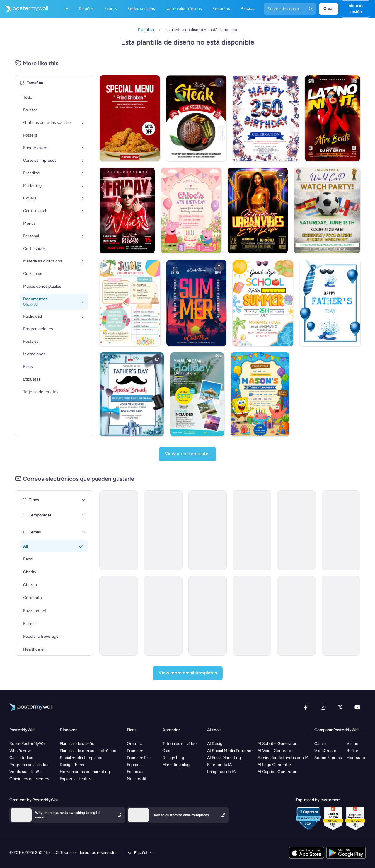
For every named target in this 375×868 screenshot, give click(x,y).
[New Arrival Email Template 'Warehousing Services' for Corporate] (208, 530)
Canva (320, 744)
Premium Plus (139, 758)
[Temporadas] (84, 515)
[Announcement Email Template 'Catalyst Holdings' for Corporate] (163, 530)
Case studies (21, 758)
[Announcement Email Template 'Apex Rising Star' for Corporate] (341, 616)
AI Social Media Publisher (230, 751)
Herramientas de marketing (85, 772)
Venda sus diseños (27, 772)
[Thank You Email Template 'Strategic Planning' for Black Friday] (119, 616)
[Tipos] (84, 500)
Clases (168, 751)
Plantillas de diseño (77, 744)
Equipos (134, 765)
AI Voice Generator (275, 751)
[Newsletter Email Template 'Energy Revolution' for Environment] (119, 530)
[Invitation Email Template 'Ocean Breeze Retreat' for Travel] (252, 616)
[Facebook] (306, 707)
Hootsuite (356, 758)
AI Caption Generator (277, 772)
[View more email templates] (188, 673)
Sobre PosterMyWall (28, 744)
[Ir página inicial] (24, 9)
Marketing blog (176, 765)
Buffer (352, 751)
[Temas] (84, 532)
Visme (352, 744)
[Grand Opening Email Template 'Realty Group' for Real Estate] (208, 616)
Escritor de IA (219, 765)
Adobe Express (328, 758)
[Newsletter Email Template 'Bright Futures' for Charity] (252, 530)
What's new (20, 751)
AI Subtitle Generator (277, 744)
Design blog (173, 758)
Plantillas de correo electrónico (88, 751)
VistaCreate (325, 751)
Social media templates (81, 758)
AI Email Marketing (224, 758)
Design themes (74, 765)
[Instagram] (323, 707)
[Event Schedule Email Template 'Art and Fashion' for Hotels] (163, 616)
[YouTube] (357, 707)
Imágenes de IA (221, 772)
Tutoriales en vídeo (179, 744)
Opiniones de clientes (29, 779)
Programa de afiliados (29, 765)
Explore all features (77, 779)
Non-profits (138, 779)
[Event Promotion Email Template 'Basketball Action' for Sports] (296, 530)
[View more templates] (187, 454)
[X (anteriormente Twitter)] (340, 707)
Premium (135, 751)
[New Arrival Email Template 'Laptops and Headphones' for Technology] (296, 616)
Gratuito (134, 744)
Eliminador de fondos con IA (283, 758)
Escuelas (135, 772)
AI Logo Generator (274, 765)
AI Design (216, 744)
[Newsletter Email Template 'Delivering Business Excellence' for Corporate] (341, 530)
